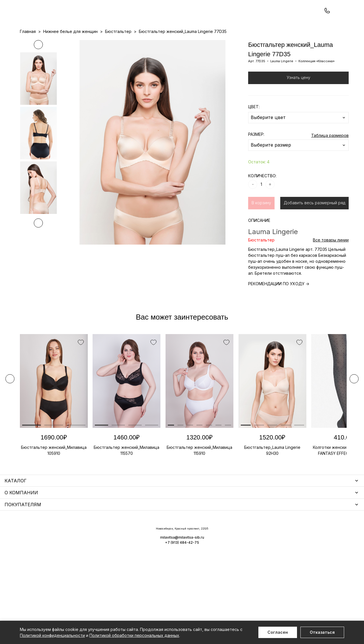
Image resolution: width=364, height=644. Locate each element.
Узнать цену (299, 102)
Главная (28, 56)
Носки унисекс (148, 558)
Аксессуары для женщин (158, 542)
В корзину (261, 227)
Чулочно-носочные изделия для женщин (60, 589)
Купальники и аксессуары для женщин (58, 556)
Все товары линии (331, 264)
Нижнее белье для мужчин (47, 572)
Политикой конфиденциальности (52, 635)
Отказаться (322, 632)
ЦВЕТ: (254, 131)
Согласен (278, 632)
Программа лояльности (243, 43)
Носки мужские (148, 550)
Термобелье (33, 564)
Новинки (160, 43)
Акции (178, 43)
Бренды (195, 43)
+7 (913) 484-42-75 (51, 19)
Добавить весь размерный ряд (314, 227)
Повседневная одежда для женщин (56, 597)
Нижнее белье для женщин (47, 533)
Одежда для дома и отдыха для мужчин (60, 581)
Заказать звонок (96, 19)
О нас (212, 43)
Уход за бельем (149, 533)
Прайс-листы (136, 43)
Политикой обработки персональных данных (134, 635)
